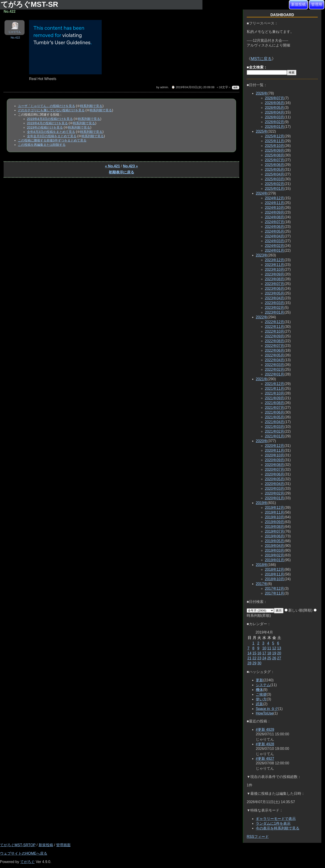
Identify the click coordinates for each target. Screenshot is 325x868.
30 (259, 663)
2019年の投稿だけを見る (45, 127)
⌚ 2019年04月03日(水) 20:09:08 (193, 87)
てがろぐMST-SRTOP (18, 845)
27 (279, 658)
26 (274, 658)
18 (269, 653)
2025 (262, 131)
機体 (259, 690)
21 (249, 658)
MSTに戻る (261, 59)
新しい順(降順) (299, 610)
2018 (262, 565)
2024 (262, 193)
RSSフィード (258, 837)
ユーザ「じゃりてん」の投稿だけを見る (47, 106)
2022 (262, 317)
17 (264, 653)
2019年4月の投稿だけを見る (47, 123)
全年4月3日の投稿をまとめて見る (51, 132)
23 (259, 658)
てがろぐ (27, 862)
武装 (259, 704)
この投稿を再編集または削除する (42, 145)
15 (254, 653)
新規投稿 (298, 4)
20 (279, 653)
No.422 (15, 38)
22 (254, 658)
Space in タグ (267, 709)
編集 (236, 87)
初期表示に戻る (121, 172)
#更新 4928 (265, 744)
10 (264, 648)
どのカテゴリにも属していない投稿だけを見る (51, 110)
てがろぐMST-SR (30, 4)
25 (269, 658)
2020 (262, 441)
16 (259, 653)
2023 (262, 255)
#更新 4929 (265, 730)
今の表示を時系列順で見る (278, 828)
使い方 (261, 699)
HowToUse (265, 713)
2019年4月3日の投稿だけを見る (50, 119)
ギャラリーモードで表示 (276, 819)
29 (254, 663)
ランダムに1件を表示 (273, 823)
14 (249, 653)
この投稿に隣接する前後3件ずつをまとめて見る (52, 140)
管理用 (317, 4)
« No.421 (113, 166)
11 (269, 648)
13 (279, 648)
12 (274, 648)
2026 (262, 93)
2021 (262, 379)
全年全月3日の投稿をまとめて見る (52, 136)
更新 (259, 680)
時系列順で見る (91, 106)
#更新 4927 (265, 759)
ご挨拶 (261, 694)
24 (264, 658)
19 (274, 653)
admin (164, 87)
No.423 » (130, 166)
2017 (262, 584)
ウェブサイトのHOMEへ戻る (24, 853)
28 (249, 663)
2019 (262, 503)
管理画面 (63, 845)
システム (263, 685)
